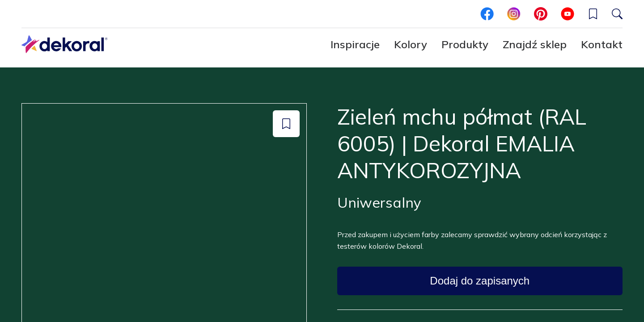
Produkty (465, 44)
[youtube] (568, 14)
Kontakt (602, 44)
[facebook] (487, 14)
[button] (593, 14)
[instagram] (514, 14)
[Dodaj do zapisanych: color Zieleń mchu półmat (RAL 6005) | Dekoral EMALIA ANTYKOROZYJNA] (286, 124)
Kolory (411, 44)
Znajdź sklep (535, 44)
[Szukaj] (617, 14)
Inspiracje (355, 44)
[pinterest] (541, 14)
